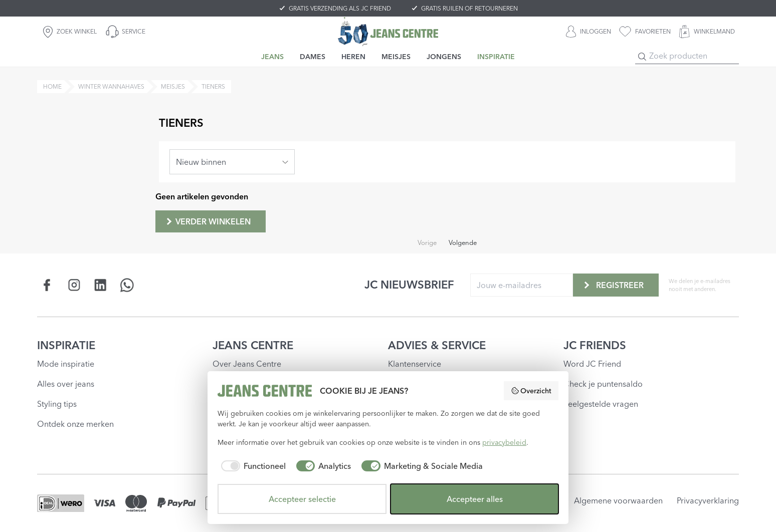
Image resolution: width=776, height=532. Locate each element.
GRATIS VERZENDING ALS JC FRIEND (340, 8)
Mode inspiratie (66, 364)
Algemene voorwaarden (618, 500)
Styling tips (57, 404)
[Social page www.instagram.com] (74, 285)
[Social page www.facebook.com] (47, 285)
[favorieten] (645, 32)
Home (52, 86)
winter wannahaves (111, 86)
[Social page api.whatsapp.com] (127, 285)
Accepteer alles (475, 499)
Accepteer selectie (302, 499)
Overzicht (531, 391)
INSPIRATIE (66, 345)
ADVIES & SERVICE (437, 345)
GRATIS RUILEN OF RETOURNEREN (469, 8)
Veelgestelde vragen (601, 404)
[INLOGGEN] (589, 32)
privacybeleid (504, 442)
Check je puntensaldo (603, 384)
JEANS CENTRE (253, 345)
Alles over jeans (66, 384)
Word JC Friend (592, 364)
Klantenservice (415, 364)
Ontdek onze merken (75, 424)
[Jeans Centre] (388, 31)
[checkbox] (252, 466)
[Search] (642, 57)
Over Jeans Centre (247, 364)
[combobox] (232, 162)
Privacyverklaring (708, 500)
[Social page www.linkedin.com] (101, 285)
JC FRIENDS (595, 345)
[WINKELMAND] (707, 32)
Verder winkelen (208, 221)
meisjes (173, 86)
